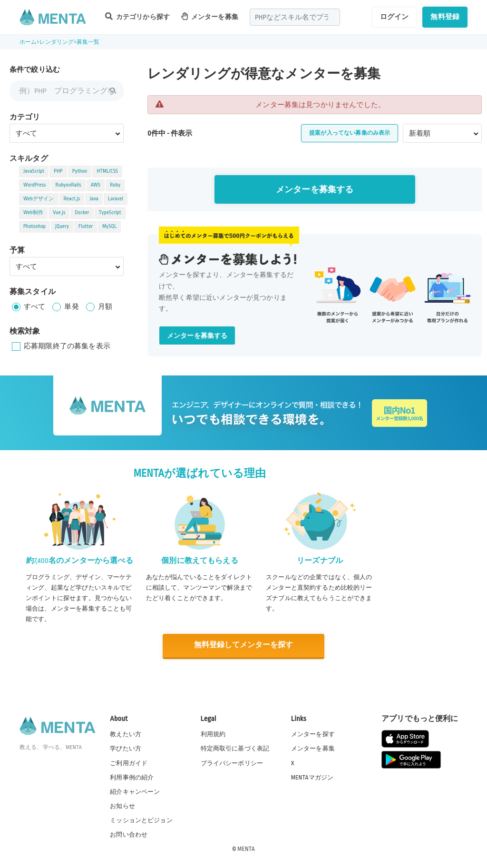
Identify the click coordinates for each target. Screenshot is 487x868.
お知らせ (122, 806)
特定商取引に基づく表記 (235, 748)
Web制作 (33, 213)
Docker (82, 213)
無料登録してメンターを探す (243, 646)
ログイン (394, 17)
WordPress (35, 185)
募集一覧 (88, 42)
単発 (71, 306)
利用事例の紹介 (132, 777)
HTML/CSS (107, 171)
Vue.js (59, 213)
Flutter (86, 227)
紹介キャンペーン (135, 791)
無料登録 (445, 17)
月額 (105, 306)
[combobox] (295, 17)
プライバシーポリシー (232, 762)
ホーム (28, 42)
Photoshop (34, 227)
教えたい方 (126, 734)
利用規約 (213, 734)
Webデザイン (39, 199)
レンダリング (57, 42)
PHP (58, 171)
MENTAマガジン (312, 777)
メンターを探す (313, 734)
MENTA (246, 848)
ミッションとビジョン (141, 820)
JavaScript (34, 171)
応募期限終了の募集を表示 (67, 346)
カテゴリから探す (137, 16)
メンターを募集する (315, 190)
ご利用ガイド (129, 762)
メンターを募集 (210, 16)
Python (80, 171)
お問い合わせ (129, 834)
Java (94, 199)
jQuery (62, 227)
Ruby (115, 185)
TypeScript (110, 213)
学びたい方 (126, 748)
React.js (72, 199)
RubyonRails (68, 185)
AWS (96, 185)
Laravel (116, 199)
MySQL (109, 227)
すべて (34, 306)
